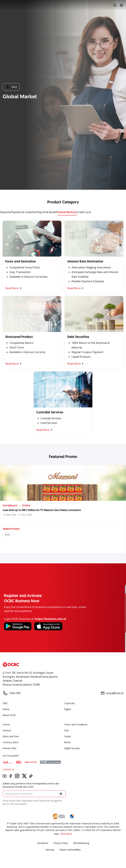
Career (68, 736)
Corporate (69, 703)
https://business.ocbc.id (50, 619)
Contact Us (9, 769)
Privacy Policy (61, 843)
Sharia (6, 709)
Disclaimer (43, 843)
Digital (67, 709)
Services (7, 730)
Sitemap (50, 850)
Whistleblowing (81, 843)
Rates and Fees (11, 736)
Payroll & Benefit (47, 212)
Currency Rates (11, 742)
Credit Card (84, 212)
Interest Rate (10, 748)
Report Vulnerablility (70, 850)
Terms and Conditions (76, 724)
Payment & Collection (24, 212)
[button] (61, 794)
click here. (66, 834)
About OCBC (9, 715)
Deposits (5, 212)
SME (5, 703)
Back (11, 87)
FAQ (66, 730)
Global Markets (67, 212)
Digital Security (72, 748)
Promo (6, 724)
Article (67, 742)
